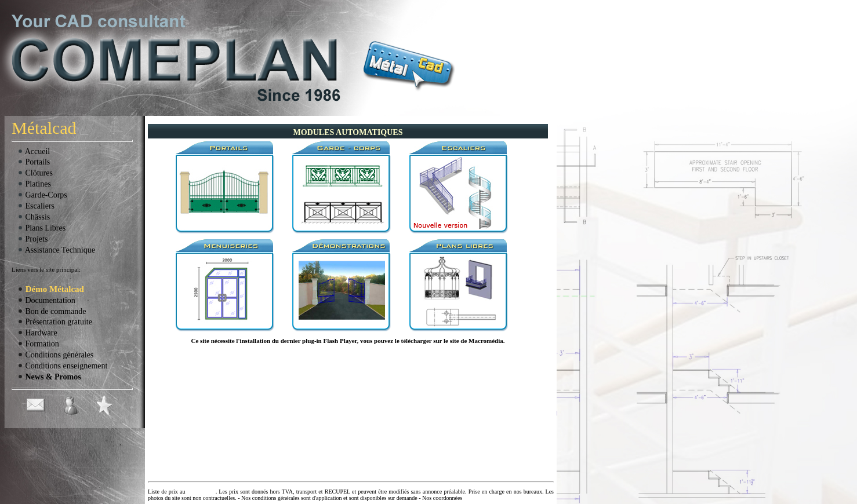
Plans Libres (41, 228)
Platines (34, 184)
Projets (32, 239)
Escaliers (36, 206)
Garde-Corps (42, 195)
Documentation (46, 300)
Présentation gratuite (55, 322)
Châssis (34, 217)
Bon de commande (52, 311)
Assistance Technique (56, 250)
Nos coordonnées (442, 498)
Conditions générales (55, 355)
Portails (34, 162)
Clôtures (35, 173)
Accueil (34, 151)
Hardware (37, 333)
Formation (38, 344)
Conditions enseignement (62, 366)
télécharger (417, 341)
